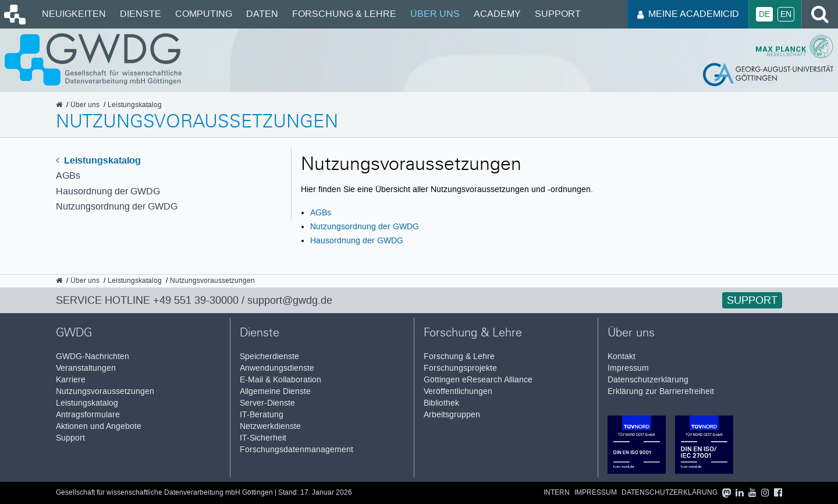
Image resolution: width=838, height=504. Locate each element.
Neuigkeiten (74, 14)
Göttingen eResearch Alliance (478, 380)
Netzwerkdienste (270, 426)
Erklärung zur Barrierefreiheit (661, 391)
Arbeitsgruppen (452, 415)
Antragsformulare (88, 415)
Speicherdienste (269, 356)
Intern (557, 493)
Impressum (628, 368)
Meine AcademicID (688, 14)
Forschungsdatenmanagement (297, 450)
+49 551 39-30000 (196, 300)
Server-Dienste (267, 403)
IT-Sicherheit (263, 438)
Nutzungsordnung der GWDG (117, 206)
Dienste (141, 14)
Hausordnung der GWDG (108, 191)
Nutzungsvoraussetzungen (105, 391)
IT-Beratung (262, 415)
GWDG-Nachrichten (93, 356)
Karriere (71, 380)
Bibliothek (441, 403)
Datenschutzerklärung (648, 380)
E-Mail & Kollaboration (280, 380)
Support (558, 14)
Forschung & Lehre (344, 14)
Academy (497, 14)
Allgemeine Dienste (275, 391)
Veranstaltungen (86, 368)
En (786, 14)
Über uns (435, 14)
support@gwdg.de (290, 300)
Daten (262, 14)
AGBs (68, 175)
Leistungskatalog (98, 160)
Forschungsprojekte (460, 368)
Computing (204, 14)
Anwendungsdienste (277, 368)
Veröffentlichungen (458, 391)
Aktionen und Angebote (99, 426)
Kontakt (622, 356)
